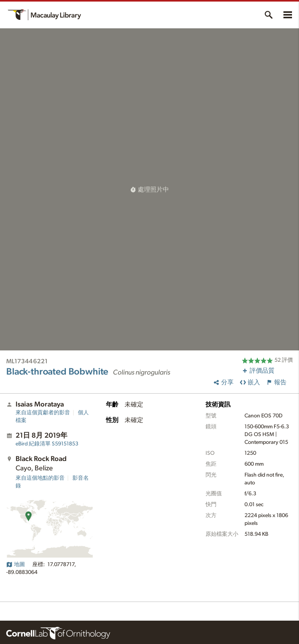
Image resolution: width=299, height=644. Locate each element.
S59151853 (47, 444)
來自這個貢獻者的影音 (43, 413)
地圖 (16, 565)
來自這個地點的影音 (40, 478)
